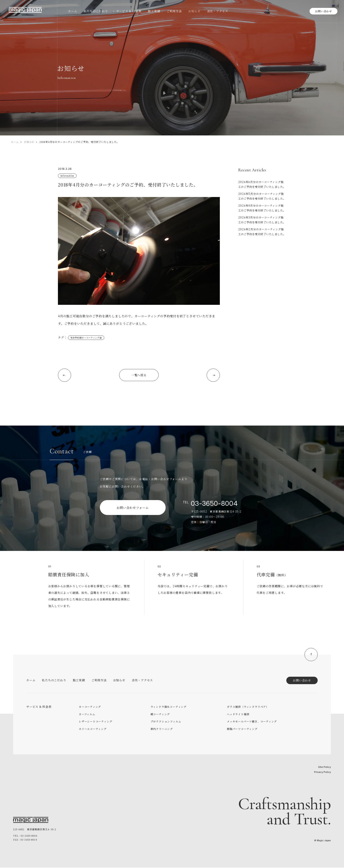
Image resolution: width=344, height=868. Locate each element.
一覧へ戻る (139, 375)
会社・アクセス (142, 681)
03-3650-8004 (214, 504)
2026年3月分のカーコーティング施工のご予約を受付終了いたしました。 (262, 220)
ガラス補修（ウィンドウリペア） (248, 707)
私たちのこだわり (54, 681)
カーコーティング (90, 707)
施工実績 (79, 681)
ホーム (15, 142)
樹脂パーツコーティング (242, 729)
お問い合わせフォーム (133, 508)
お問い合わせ (323, 11)
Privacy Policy (322, 772)
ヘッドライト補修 (238, 714)
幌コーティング (160, 714)
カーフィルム (87, 714)
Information (67, 176)
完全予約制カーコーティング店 (86, 338)
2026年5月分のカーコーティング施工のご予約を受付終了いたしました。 (262, 196)
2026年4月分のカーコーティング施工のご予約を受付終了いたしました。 (262, 208)
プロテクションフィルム (166, 722)
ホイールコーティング (93, 729)
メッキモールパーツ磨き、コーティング (252, 722)
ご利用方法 (99, 681)
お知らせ (29, 142)
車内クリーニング (162, 729)
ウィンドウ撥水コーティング (168, 707)
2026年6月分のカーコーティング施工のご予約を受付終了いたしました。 (262, 184)
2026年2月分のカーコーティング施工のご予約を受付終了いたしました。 (262, 232)
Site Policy (324, 767)
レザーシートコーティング (95, 722)
